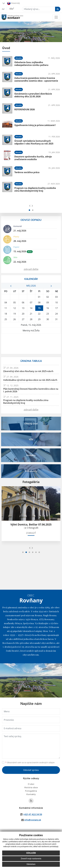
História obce (31, 788)
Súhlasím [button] (31, 853)
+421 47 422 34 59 (33, 814)
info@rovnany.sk (33, 820)
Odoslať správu (31, 770)
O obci (31, 784)
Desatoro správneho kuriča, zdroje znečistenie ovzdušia (33, 158)
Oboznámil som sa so (30, 762)
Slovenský (13, 3)
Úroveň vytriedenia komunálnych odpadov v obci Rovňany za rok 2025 (34, 142)
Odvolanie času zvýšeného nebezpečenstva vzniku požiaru (31, 64)
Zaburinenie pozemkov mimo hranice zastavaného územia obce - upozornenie (36, 79)
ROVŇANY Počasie (31, 344)
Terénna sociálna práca (27, 172)
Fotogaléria (31, 791)
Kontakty (31, 794)
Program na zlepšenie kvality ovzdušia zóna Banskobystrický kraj (35, 189)
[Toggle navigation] (56, 17)
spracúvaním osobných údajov (41, 762)
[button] (29, 210)
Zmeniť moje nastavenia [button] (31, 859)
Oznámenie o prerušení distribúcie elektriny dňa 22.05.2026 (33, 95)
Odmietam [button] (31, 864)
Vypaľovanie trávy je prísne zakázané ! (35, 125)
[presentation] (30, 206)
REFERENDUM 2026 (25, 109)
